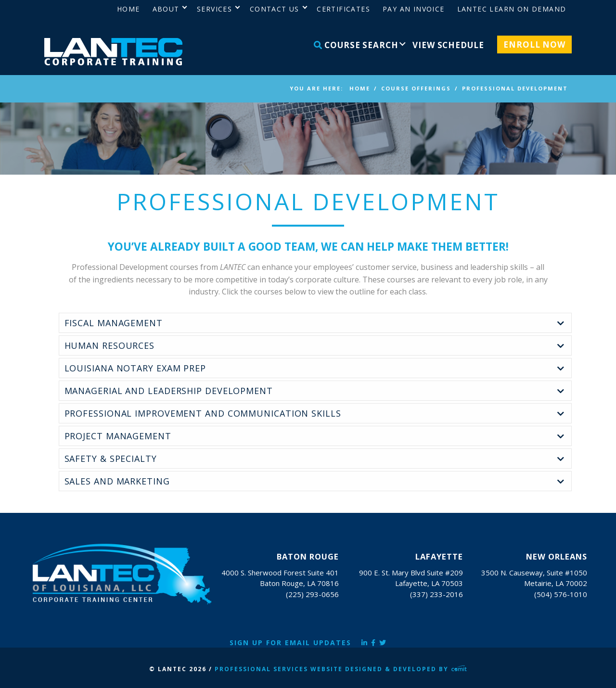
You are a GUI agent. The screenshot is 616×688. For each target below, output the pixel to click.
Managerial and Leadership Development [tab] (169, 391)
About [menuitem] (166, 9)
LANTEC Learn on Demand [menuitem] (512, 9)
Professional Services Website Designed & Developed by (341, 669)
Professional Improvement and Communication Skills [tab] (203, 413)
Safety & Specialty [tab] (111, 459)
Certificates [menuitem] (343, 9)
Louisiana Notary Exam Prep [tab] (135, 368)
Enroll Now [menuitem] (534, 45)
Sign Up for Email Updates (290, 643)
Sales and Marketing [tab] (117, 481)
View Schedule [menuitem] (448, 45)
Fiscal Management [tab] (114, 323)
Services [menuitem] (214, 9)
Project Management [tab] (118, 436)
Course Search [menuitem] (356, 45)
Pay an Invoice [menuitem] (414, 9)
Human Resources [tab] (110, 345)
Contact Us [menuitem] (275, 9)
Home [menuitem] (128, 9)
